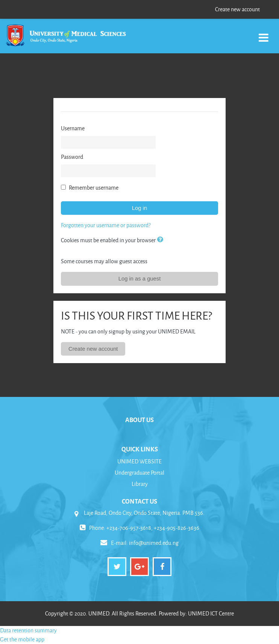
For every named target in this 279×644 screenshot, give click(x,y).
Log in (139, 208)
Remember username (94, 188)
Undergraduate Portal (139, 473)
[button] (161, 240)
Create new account (237, 9)
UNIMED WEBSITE (139, 461)
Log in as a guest (140, 279)
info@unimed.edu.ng (154, 543)
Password (72, 157)
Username (73, 128)
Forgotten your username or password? (106, 225)
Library (140, 484)
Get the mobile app (22, 639)
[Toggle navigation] (264, 34)
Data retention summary (28, 630)
